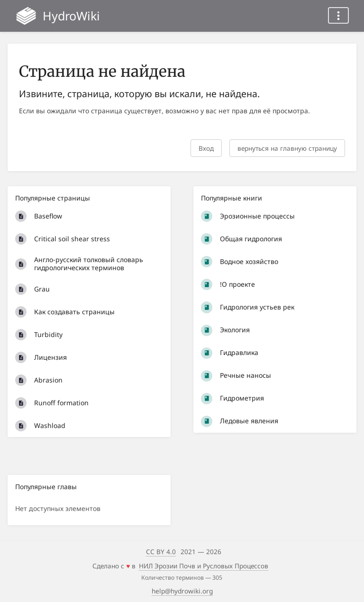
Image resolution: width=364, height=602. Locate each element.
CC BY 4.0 (161, 552)
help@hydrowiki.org (182, 591)
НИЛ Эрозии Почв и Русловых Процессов (204, 566)
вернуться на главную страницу (287, 148)
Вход (206, 148)
